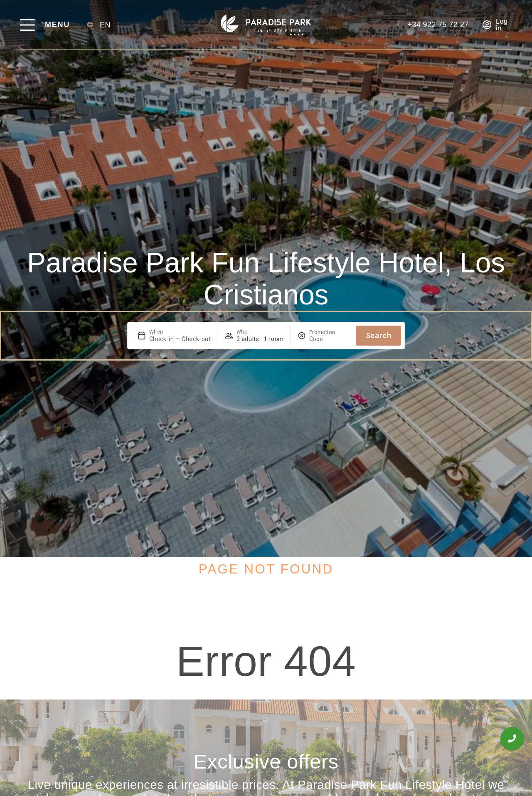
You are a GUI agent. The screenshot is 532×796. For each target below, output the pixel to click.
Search (379, 335)
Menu (57, 25)
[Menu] (27, 25)
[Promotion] (329, 339)
